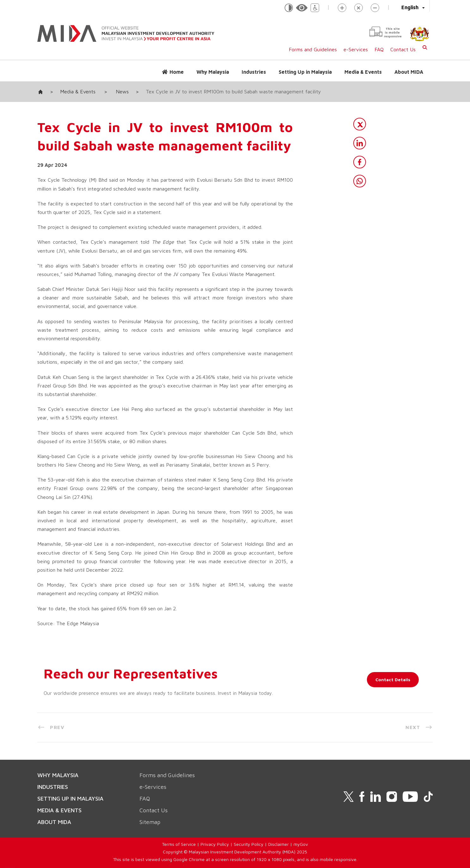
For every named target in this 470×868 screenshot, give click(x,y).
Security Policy (249, 844)
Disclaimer (278, 844)
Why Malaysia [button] (213, 72)
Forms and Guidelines (313, 49)
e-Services (356, 49)
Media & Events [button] (363, 72)
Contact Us (403, 49)
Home (177, 72)
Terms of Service (179, 844)
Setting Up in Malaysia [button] (305, 72)
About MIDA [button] (409, 72)
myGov (301, 844)
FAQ (379, 49)
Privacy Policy (215, 844)
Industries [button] (254, 72)
